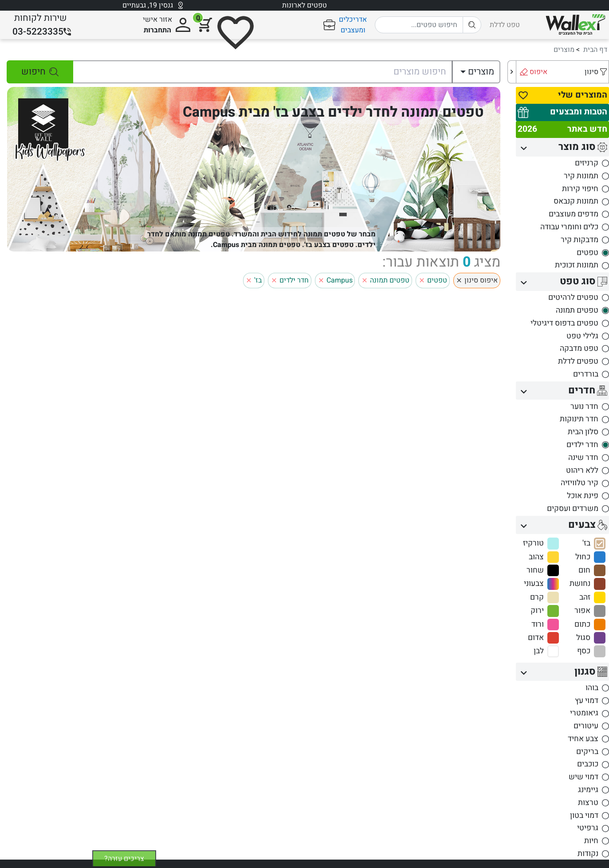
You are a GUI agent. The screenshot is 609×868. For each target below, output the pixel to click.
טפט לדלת (505, 25)
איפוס (538, 72)
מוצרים (564, 50)
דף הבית (595, 50)
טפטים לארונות (304, 5)
